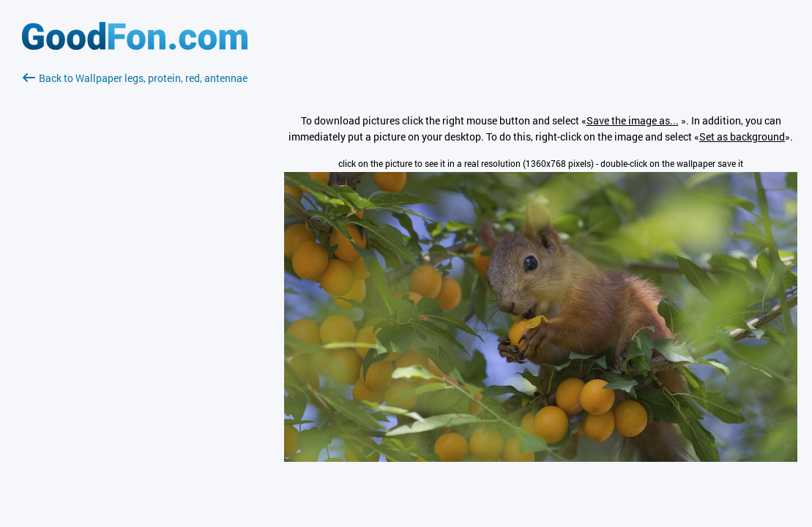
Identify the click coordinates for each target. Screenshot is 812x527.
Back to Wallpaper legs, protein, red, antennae (135, 78)
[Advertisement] (135, 260)
